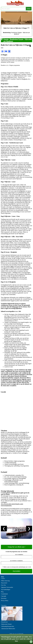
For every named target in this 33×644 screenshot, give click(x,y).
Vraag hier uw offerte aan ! (16, 547)
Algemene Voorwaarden (7, 587)
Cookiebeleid (4, 594)
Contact (3, 579)
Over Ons (3, 585)
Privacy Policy (5, 601)
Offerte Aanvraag (5, 581)
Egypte (6, 39)
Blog (2, 592)
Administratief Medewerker (8, 629)
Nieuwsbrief (4, 583)
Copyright (4, 596)
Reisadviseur (4, 622)
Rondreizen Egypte (16, 39)
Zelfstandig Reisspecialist (8, 626)
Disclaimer (4, 598)
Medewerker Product (7, 624)
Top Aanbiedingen (6, 590)
